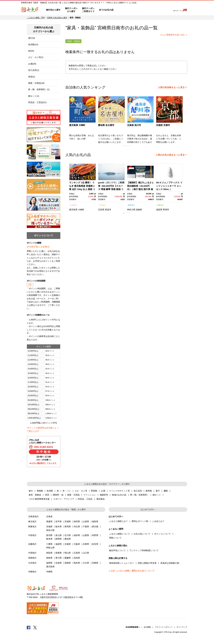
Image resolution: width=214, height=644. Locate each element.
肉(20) (31, 51)
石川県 (68, 535)
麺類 (166, 491)
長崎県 (68, 563)
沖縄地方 (32, 572)
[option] (83, 121)
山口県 (86, 553)
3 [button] (130, 146)
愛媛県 (68, 558)
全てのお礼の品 (106, 10)
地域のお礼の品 (119, 495)
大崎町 (81, 210)
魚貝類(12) (33, 44)
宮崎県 (95, 563)
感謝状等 (104, 495)
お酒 (103, 491)
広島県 (101, 210)
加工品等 (138, 491)
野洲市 (166, 210)
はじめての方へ (124, 10)
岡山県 (68, 553)
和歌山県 (50, 548)
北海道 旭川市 (134, 125)
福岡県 (49, 563)
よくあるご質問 (138, 10)
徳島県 (49, 558)
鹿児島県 (73, 210)
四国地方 (32, 558)
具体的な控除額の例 (170, 563)
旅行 (31, 491)
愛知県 (68, 539)
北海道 (49, 516)
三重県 (49, 544)
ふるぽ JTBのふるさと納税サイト (30, 10)
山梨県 (86, 535)
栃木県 (59, 527)
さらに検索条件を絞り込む (173, 35)
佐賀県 (59, 563)
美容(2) (32, 77)
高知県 (77, 558)
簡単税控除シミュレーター (122, 563)
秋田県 (77, 521)
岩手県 (59, 521)
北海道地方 (33, 516)
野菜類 (94, 491)
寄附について (115, 538)
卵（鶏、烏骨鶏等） (140, 495)
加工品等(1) (34, 70)
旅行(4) (32, 38)
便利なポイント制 (140, 521)
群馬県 (68, 527)
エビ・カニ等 (81, 491)
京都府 (68, 544)
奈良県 (95, 544)
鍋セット (157, 495)
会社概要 (147, 627)
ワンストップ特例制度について (144, 550)
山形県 (86, 521)
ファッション (90, 495)
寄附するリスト (159, 10)
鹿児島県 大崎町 (77, 125)
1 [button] (124, 146)
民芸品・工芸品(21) (37, 102)
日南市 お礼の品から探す (57, 18)
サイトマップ (182, 627)
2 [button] (127, 146)
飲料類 (149, 491)
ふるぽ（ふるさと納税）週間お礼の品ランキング (132, 571)
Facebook (29, 627)
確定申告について (117, 550)
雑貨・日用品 (73, 495)
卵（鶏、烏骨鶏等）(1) (39, 89)
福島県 (95, 521)
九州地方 (73, 205)
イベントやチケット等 (119, 491)
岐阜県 (49, 539)
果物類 (40, 491)
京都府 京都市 (163, 125)
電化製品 (100, 499)
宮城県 (68, 521)
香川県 (59, 558)
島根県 (59, 553)
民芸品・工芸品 (85, 499)
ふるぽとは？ (158, 521)
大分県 (86, 563)
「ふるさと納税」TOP (36, 18)
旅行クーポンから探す (71, 10)
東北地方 (32, 521)
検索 (167, 10)
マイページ (150, 10)
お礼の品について (142, 534)
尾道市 (108, 210)
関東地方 (131, 205)
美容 (47, 495)
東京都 (95, 527)
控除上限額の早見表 (147, 563)
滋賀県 (159, 210)
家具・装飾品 (35, 495)
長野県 (95, 535)
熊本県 (77, 563)
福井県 (77, 535)
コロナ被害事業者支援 (39, 499)
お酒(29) (32, 64)
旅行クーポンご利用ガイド (88, 10)
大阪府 (77, 544)
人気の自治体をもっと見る (171, 87)
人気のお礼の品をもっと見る (170, 155)
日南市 (118, 28)
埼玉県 (77, 527)
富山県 (59, 535)
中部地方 (32, 535)
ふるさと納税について (119, 534)
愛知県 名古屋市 (106, 125)
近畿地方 (160, 205)
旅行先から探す (53, 10)
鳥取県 (49, 553)
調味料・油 (58, 495)
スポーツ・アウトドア (64, 499)
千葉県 (86, 527)
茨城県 (49, 527)
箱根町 (139, 210)
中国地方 (102, 205)
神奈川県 (131, 210)
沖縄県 (49, 572)
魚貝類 (50, 491)
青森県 (49, 521)
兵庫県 (86, 544)
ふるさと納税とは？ (118, 521)
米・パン (67, 491)
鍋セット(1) (34, 96)
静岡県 (59, 539)
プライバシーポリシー (164, 627)
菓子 (158, 491)
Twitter (35, 627)
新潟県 (49, 535)
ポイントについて (162, 534)
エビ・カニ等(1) (36, 57)
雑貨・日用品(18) (36, 83)
